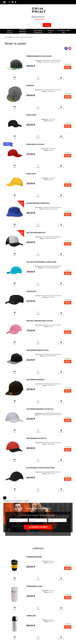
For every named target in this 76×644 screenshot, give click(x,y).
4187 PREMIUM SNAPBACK (36, 379)
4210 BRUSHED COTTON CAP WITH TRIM (40, 468)
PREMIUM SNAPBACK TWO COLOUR (39, 56)
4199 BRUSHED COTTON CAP (36, 438)
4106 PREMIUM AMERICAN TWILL (38, 350)
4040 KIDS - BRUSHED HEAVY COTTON (40, 321)
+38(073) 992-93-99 (38, 17)
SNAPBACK (30, 85)
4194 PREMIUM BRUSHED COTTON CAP (40, 409)
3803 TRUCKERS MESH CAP (36, 232)
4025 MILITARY (31, 291)
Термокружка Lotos (34, 586)
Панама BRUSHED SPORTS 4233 (38, 203)
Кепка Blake (31, 115)
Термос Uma (31, 616)
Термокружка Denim (34, 557)
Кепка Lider (31, 174)
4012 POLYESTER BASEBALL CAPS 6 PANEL (41, 262)
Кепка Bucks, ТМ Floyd (35, 144)
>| (15, 498)
